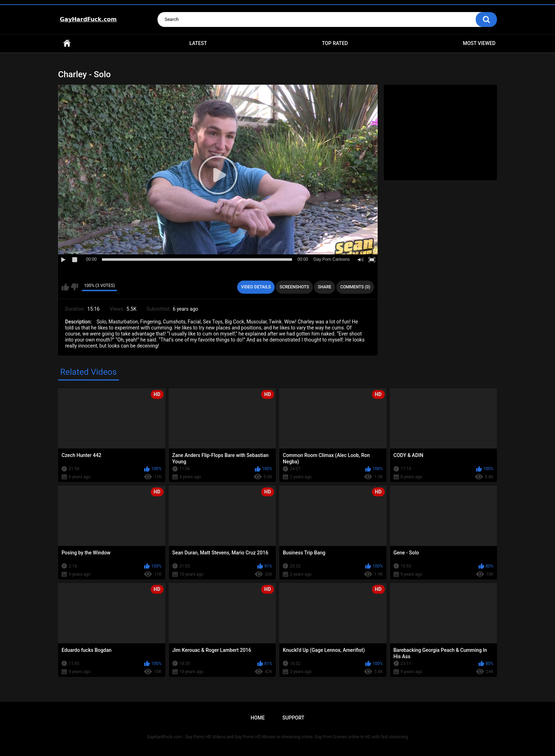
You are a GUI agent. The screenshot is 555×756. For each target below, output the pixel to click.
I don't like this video (75, 287)
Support (293, 718)
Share (325, 287)
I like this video (65, 287)
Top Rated (335, 43)
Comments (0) (355, 287)
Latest (198, 43)
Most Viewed (479, 43)
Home (67, 43)
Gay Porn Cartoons (331, 259)
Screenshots (294, 287)
